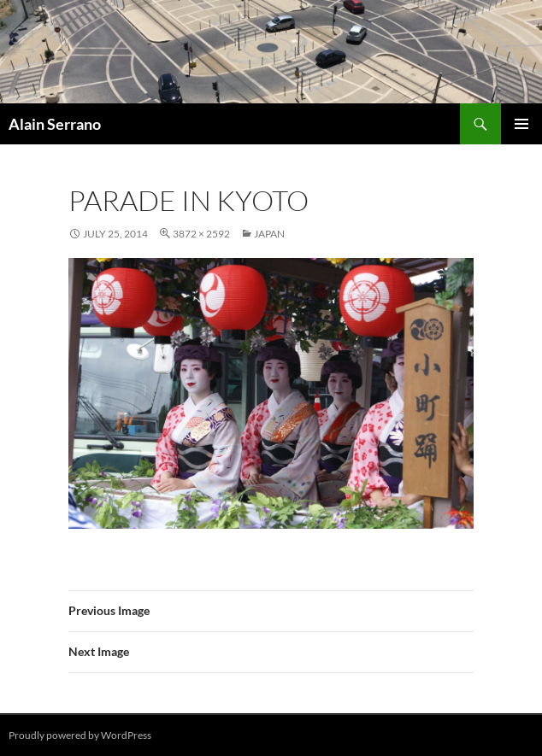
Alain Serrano (55, 124)
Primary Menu (521, 124)
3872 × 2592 (201, 234)
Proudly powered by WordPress (80, 735)
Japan (269, 234)
